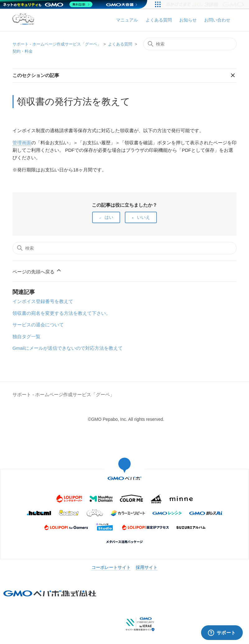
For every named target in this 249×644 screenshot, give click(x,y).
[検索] (190, 44)
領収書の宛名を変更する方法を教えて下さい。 (61, 313)
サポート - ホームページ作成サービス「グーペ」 (57, 44)
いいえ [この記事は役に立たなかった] (143, 217)
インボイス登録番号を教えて (43, 301)
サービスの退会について (38, 325)
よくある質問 (159, 20)
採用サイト (147, 567)
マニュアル (127, 20)
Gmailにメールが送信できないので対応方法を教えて (68, 348)
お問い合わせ (217, 20)
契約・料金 (23, 51)
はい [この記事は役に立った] (109, 217)
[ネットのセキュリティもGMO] (48, 4)
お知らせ (188, 20)
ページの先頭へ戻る (37, 271)
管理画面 (22, 143)
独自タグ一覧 (26, 336)
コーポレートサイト (111, 567)
